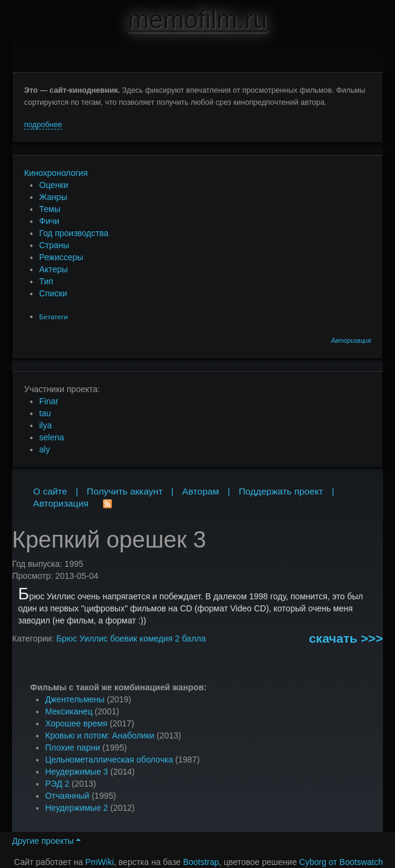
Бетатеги (53, 317)
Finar (49, 401)
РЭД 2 (57, 784)
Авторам (201, 491)
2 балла (190, 639)
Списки (53, 293)
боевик (124, 639)
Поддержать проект (281, 491)
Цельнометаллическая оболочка (109, 760)
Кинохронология (56, 173)
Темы (50, 209)
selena (51, 437)
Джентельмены (75, 699)
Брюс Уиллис (82, 639)
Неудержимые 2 (76, 808)
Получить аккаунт (125, 491)
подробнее (43, 125)
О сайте (50, 491)
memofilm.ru (197, 20)
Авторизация (351, 341)
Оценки (54, 185)
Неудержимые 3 (76, 772)
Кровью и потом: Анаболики (100, 735)
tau (45, 413)
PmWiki (100, 862)
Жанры (53, 197)
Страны (54, 245)
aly (45, 449)
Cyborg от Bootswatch (341, 862)
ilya (45, 425)
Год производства (74, 233)
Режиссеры (61, 257)
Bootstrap (201, 862)
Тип (46, 281)
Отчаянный (67, 796)
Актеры (54, 269)
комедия (156, 639)
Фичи (49, 221)
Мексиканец (69, 711)
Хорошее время (76, 723)
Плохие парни (73, 748)
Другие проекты (46, 841)
